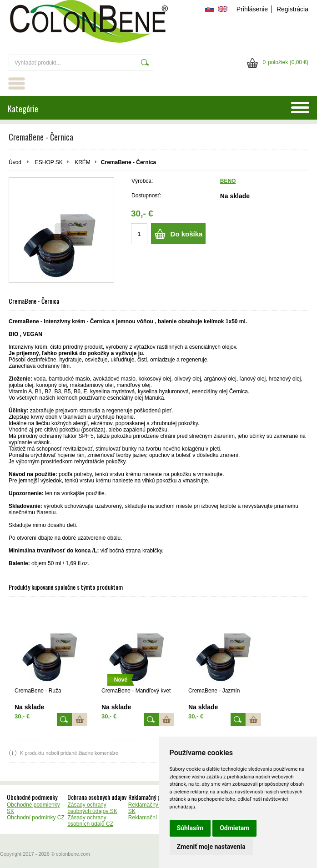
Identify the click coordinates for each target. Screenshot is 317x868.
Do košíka (187, 234)
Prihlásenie (252, 9)
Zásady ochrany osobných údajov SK (92, 808)
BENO (228, 181)
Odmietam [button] (234, 828)
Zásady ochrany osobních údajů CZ (90, 821)
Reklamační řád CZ (152, 818)
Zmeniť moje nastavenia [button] (211, 847)
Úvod (15, 162)
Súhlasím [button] (190, 828)
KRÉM (83, 162)
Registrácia (292, 9)
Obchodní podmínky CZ (36, 818)
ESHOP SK (49, 162)
